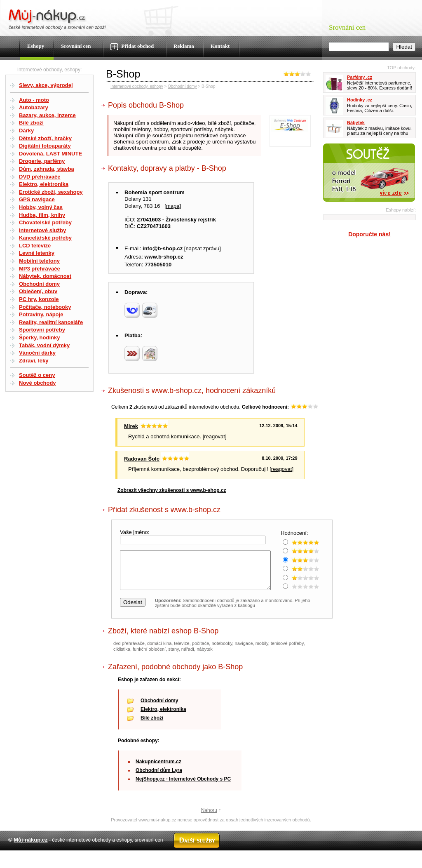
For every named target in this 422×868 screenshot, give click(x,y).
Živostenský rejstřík (191, 220)
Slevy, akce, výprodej (46, 85)
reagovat (215, 436)
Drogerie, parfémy (42, 161)
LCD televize (35, 246)
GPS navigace (37, 199)
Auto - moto (34, 100)
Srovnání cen (76, 46)
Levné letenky (37, 253)
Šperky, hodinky (39, 338)
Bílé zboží (31, 123)
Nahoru (209, 818)
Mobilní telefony (39, 261)
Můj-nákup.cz (30, 847)
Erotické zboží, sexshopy (51, 192)
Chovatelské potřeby (45, 222)
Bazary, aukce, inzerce (47, 115)
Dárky (26, 131)
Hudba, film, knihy (42, 215)
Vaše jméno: (135, 532)
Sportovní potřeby (42, 330)
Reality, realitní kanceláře (51, 322)
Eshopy (36, 46)
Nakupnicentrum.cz (158, 769)
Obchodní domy (39, 284)
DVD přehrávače (40, 177)
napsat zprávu (202, 248)
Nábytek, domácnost (45, 276)
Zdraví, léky (34, 361)
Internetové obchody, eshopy (137, 86)
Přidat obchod (132, 47)
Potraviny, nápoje (41, 314)
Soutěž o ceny (37, 375)
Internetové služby (42, 230)
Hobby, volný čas (41, 207)
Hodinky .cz (360, 100)
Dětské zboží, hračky (45, 138)
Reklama (184, 46)
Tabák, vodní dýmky (44, 345)
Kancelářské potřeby (45, 238)
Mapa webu (221, 865)
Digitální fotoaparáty (45, 146)
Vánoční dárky (37, 353)
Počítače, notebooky (45, 307)
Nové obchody (38, 383)
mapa (173, 206)
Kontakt (220, 46)
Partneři (337, 865)
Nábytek (356, 122)
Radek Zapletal (397, 865)
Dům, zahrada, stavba (47, 169)
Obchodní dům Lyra (159, 778)
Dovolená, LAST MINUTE (50, 154)
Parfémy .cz (360, 77)
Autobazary (34, 107)
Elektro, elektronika (44, 184)
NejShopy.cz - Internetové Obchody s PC (183, 786)
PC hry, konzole (39, 299)
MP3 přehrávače (40, 269)
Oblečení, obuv (38, 291)
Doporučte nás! (369, 234)
